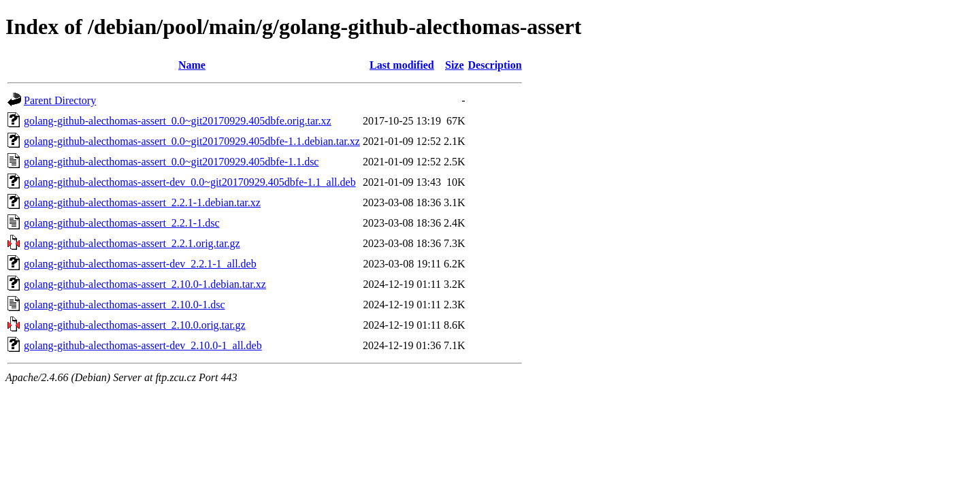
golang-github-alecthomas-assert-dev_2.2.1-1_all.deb (140, 264)
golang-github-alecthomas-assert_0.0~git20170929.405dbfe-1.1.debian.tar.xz (192, 141)
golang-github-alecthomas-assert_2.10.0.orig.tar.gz (135, 325)
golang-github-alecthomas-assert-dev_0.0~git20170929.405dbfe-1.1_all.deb (190, 182)
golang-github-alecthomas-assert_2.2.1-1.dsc (121, 223)
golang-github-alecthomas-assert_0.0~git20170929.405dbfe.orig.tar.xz (178, 121)
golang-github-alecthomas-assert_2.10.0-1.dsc (124, 305)
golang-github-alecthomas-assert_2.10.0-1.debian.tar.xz (145, 284)
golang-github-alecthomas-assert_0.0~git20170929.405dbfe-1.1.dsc (171, 162)
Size (455, 65)
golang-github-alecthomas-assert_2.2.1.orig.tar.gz (132, 243)
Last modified (402, 65)
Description (495, 65)
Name (192, 65)
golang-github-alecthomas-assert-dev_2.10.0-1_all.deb (143, 345)
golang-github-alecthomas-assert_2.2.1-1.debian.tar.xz (142, 202)
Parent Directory (60, 100)
